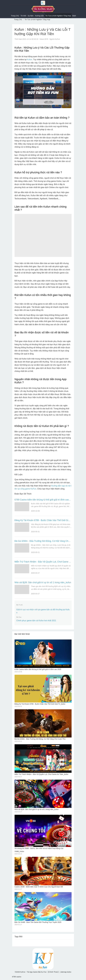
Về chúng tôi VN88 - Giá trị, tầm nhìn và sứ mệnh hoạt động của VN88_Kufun (43, 834)
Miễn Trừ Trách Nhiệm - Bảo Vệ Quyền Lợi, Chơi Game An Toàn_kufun (43, 562)
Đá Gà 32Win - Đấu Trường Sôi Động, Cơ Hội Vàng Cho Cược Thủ (43, 541)
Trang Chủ (15, 16)
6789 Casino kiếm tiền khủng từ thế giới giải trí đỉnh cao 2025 (43, 500)
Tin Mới (23, 16)
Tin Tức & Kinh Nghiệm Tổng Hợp (58, 16)
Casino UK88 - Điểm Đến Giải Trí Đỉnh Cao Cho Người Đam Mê (43, 872)
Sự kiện (31, 16)
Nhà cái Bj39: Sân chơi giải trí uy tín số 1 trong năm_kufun (43, 582)
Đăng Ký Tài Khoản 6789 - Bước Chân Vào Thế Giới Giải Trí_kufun (43, 520)
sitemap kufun (66, 972)
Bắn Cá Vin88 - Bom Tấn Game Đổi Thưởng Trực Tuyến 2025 (43, 908)
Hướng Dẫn (39, 16)
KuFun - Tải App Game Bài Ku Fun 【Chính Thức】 (40, 972)
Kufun (30, 60)
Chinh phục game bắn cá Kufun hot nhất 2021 (36, 621)
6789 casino (17, 977)
